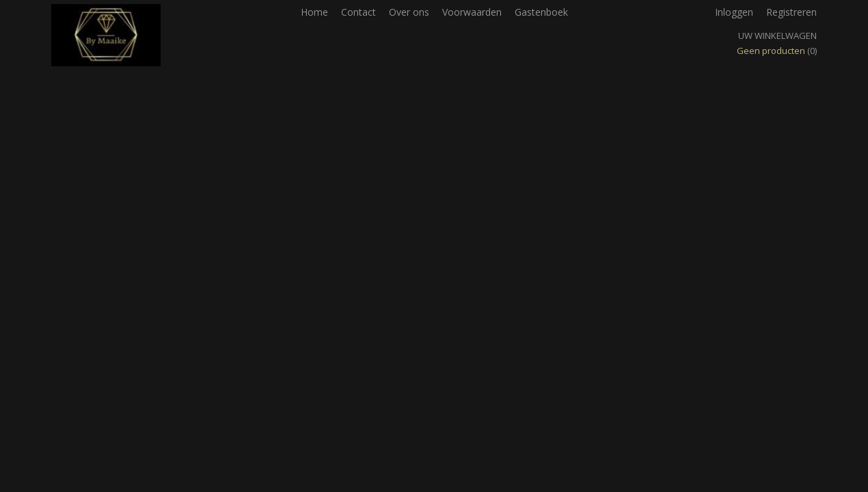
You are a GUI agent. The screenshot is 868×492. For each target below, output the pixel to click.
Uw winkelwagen (777, 36)
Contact (358, 12)
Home (314, 12)
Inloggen (734, 12)
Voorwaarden (472, 12)
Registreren (791, 12)
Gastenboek (541, 12)
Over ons (409, 12)
